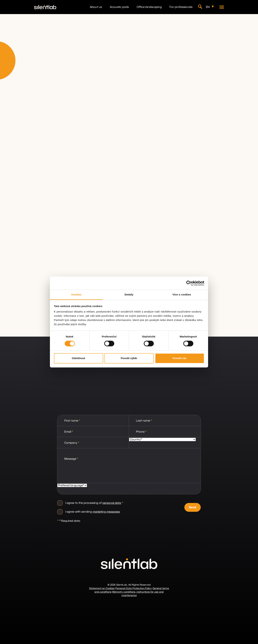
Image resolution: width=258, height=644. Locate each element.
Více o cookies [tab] (182, 294)
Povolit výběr (129, 358)
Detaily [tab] (129, 294)
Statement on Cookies (102, 588)
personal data (112, 503)
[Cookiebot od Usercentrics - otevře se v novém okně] (189, 283)
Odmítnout (79, 358)
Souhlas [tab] (76, 294)
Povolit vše (180, 358)
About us (96, 7)
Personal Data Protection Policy (134, 588)
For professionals (181, 7)
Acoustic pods (119, 7)
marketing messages (106, 512)
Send (193, 507)
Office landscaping (149, 7)
